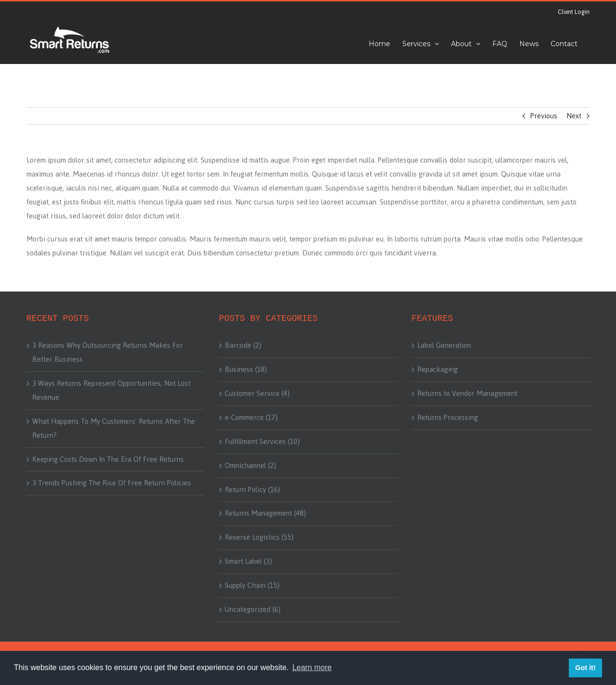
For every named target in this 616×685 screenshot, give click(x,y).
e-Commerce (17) (251, 418)
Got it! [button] (585, 668)
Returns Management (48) (265, 513)
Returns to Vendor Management (467, 393)
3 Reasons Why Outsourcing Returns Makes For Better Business (108, 352)
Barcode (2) (243, 345)
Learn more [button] (312, 667)
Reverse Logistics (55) (259, 537)
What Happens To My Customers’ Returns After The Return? (114, 428)
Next (574, 116)
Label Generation (444, 345)
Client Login (574, 12)
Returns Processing (448, 418)
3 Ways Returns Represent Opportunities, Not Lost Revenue (111, 390)
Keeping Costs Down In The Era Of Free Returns (108, 459)
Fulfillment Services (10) (262, 442)
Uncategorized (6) (253, 609)
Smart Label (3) (248, 561)
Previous (544, 116)
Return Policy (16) (252, 490)
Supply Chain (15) (252, 585)
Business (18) (246, 369)
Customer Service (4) (257, 393)
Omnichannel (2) (250, 466)
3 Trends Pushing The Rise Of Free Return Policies (112, 483)
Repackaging (437, 369)
